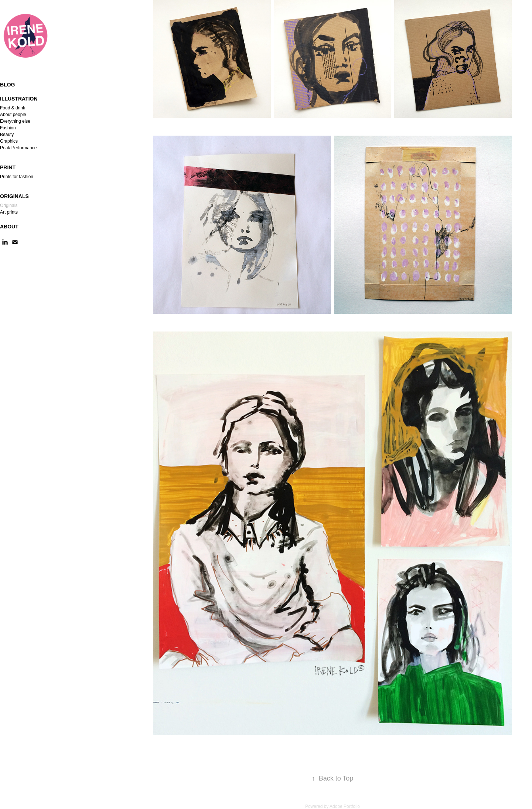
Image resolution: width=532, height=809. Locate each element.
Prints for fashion (17, 177)
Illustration (19, 99)
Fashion (8, 128)
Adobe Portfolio (345, 806)
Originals (14, 196)
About (9, 227)
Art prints (9, 212)
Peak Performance (18, 148)
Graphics (9, 141)
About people (13, 115)
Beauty (7, 135)
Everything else (15, 121)
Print (8, 167)
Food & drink (13, 108)
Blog (7, 85)
